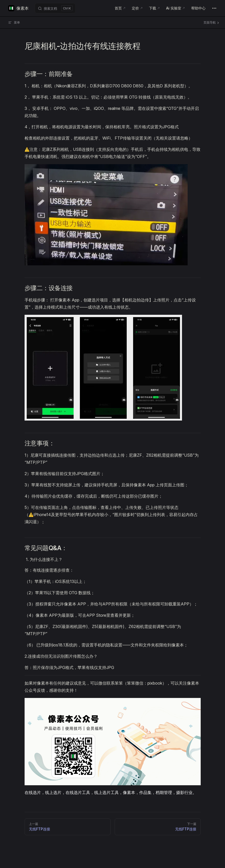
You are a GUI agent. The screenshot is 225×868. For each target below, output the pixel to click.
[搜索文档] (55, 8)
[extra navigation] (214, 8)
